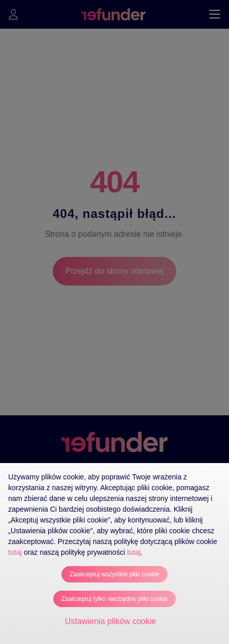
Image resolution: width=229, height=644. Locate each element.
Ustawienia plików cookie (111, 621)
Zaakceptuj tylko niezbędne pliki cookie (114, 599)
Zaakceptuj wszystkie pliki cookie (114, 574)
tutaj (15, 552)
